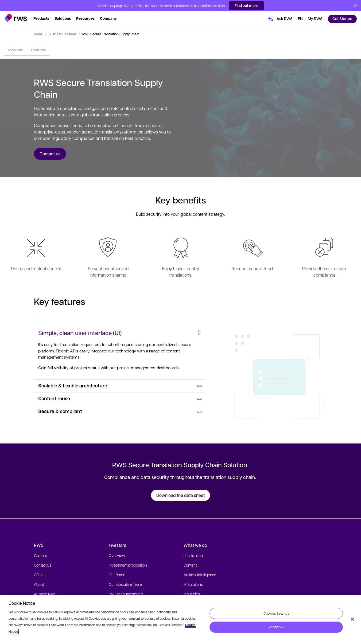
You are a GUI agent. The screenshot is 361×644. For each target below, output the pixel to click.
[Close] (352, 619)
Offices (40, 575)
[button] (16, 17)
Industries (192, 594)
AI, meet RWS (45, 594)
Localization (193, 555)
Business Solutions (63, 34)
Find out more (247, 5)
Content (190, 565)
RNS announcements (126, 594)
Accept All (276, 627)
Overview (117, 555)
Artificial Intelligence (200, 575)
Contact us (43, 565)
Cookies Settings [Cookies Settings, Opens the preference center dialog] (276, 613)
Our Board (117, 575)
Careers (40, 555)
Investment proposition (128, 565)
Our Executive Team (125, 584)
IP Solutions (193, 584)
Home (38, 34)
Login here (15, 50)
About (39, 584)
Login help (38, 50)
